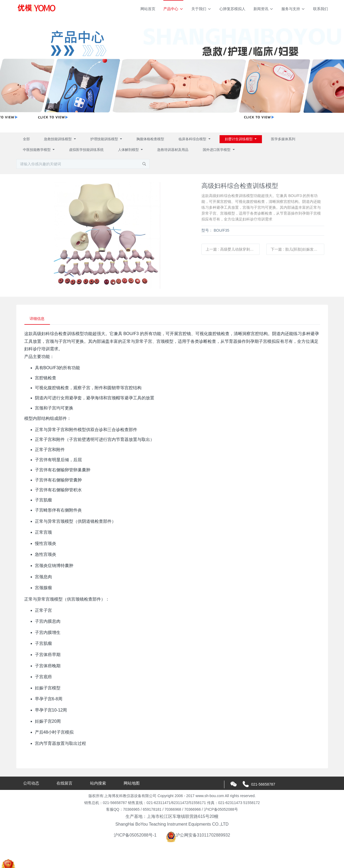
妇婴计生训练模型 (239, 139)
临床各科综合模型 (193, 139)
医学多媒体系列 (283, 139)
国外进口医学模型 (217, 150)
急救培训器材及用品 (173, 150)
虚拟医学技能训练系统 (86, 150)
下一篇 (298, 249)
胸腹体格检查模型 (150, 139)
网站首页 (148, 9)
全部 (26, 139)
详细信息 (37, 319)
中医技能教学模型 (37, 150)
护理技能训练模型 (105, 139)
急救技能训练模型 (58, 139)
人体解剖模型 (129, 150)
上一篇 (233, 249)
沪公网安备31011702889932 (198, 835)
